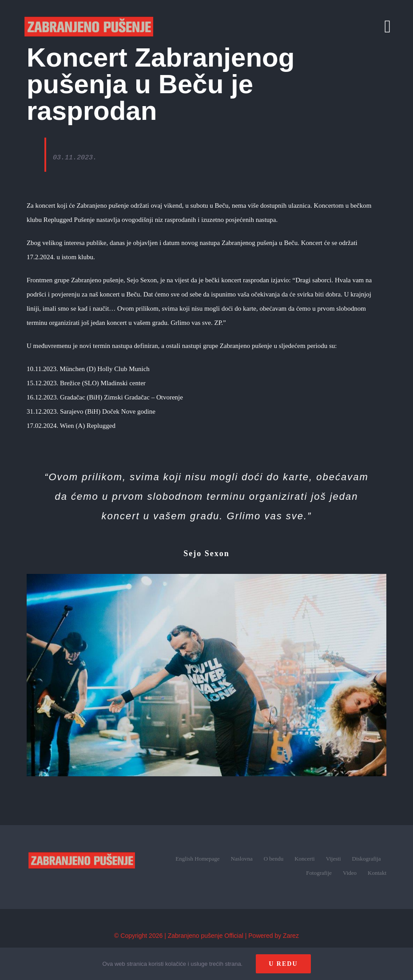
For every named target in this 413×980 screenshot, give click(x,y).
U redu (283, 964)
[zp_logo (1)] (82, 842)
